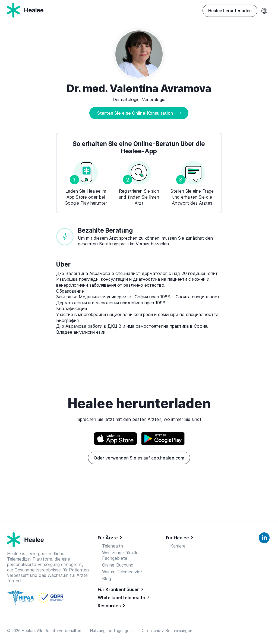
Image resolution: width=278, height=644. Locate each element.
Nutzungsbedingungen (112, 631)
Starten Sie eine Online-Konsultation (135, 113)
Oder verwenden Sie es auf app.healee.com (139, 458)
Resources (109, 606)
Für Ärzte (108, 538)
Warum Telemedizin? (122, 572)
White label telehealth (121, 598)
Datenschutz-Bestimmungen (166, 631)
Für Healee (177, 538)
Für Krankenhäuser (118, 589)
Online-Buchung (118, 565)
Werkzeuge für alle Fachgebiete (120, 555)
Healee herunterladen (230, 11)
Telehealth (113, 546)
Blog (107, 579)
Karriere (178, 546)
